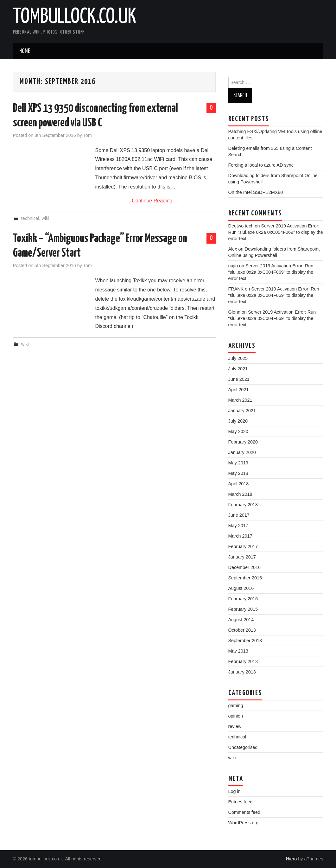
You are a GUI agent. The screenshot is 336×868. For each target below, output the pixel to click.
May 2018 (238, 473)
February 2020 (243, 442)
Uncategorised (243, 747)
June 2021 (239, 379)
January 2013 (242, 672)
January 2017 (242, 557)
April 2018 (239, 484)
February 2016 (243, 599)
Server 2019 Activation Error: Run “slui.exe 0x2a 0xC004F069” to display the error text (276, 232)
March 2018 (240, 494)
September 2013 (245, 641)
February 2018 (243, 505)
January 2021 (242, 411)
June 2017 (239, 515)
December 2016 (244, 567)
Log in (235, 791)
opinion (236, 716)
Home (25, 51)
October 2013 (242, 630)
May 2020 (238, 431)
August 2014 (241, 620)
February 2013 (243, 661)
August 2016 (241, 588)
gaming (236, 705)
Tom (88, 135)
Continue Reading (155, 201)
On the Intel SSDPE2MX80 (256, 192)
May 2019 (238, 463)
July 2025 (238, 358)
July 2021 (238, 369)
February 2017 (243, 546)
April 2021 (239, 390)
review (235, 726)
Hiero (291, 859)
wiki (46, 218)
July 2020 (238, 421)
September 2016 (245, 578)
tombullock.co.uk (75, 17)
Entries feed (241, 802)
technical (30, 218)
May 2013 (238, 651)
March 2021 (240, 400)
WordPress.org (244, 823)
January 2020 (242, 452)
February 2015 (243, 609)
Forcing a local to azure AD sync (261, 165)
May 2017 (238, 526)
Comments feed (244, 812)
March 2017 (240, 536)
